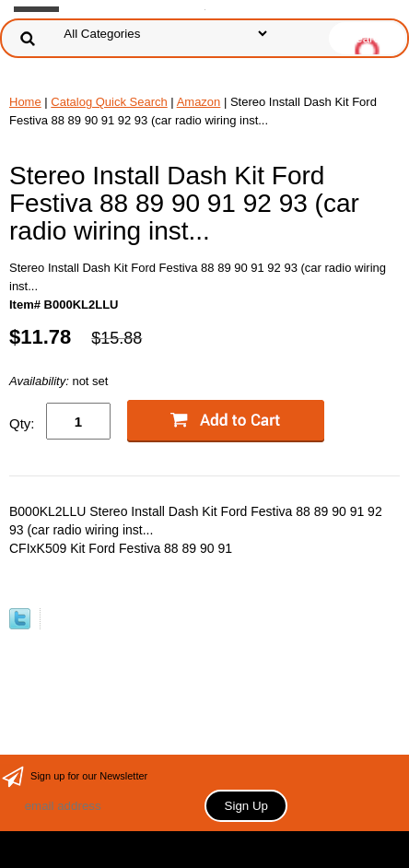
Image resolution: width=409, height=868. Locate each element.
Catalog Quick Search (109, 102)
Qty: (22, 423)
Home (25, 102)
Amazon (199, 102)
